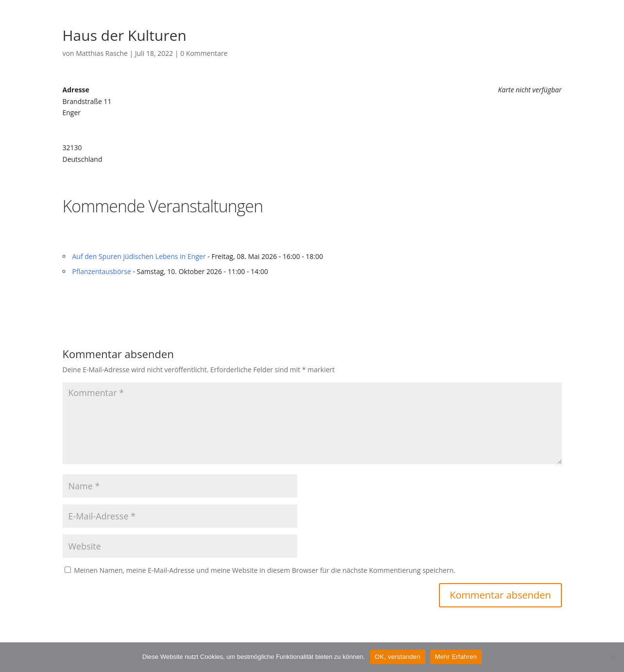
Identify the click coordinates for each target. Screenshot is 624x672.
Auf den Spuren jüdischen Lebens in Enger (139, 256)
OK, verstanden (398, 657)
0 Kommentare (204, 53)
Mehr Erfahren (456, 657)
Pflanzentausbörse (102, 271)
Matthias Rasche (102, 53)
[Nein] (612, 657)
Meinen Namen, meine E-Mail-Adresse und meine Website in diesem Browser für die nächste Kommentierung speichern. (265, 570)
